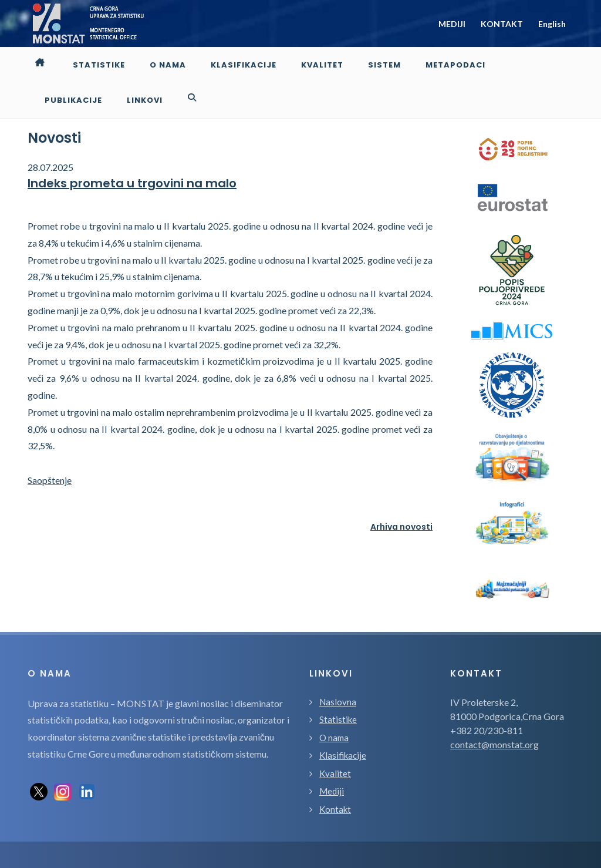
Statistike (338, 684)
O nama (334, 702)
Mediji (332, 756)
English (552, 24)
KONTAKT (502, 24)
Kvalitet (335, 738)
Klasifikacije (343, 720)
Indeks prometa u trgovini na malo (132, 148)
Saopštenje (50, 445)
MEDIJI (452, 24)
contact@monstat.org (494, 709)
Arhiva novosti (401, 492)
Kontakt (335, 774)
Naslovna (338, 667)
